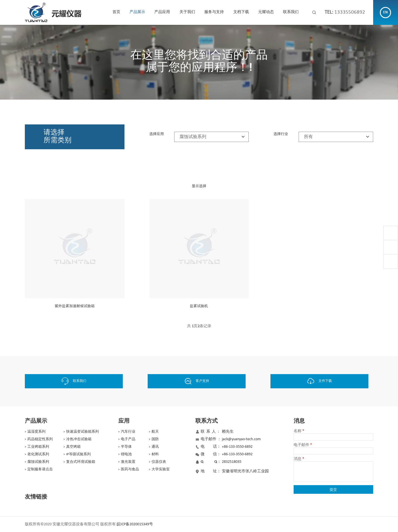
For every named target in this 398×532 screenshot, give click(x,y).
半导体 (126, 446)
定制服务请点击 (40, 469)
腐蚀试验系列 (38, 462)
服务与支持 (214, 12)
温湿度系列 (36, 431)
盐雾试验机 (199, 306)
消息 (299, 459)
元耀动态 (266, 12)
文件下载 (323, 381)
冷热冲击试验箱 (79, 439)
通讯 (155, 446)
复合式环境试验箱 (81, 462)
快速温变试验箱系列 (82, 431)
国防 (155, 439)
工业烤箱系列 (38, 446)
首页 (116, 12)
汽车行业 (128, 431)
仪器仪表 (159, 462)
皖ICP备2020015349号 (135, 524)
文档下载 (241, 12)
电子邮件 (303, 445)
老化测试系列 (38, 454)
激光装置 (128, 462)
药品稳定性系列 (40, 439)
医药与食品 (130, 469)
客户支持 (199, 381)
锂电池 (126, 454)
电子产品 (128, 439)
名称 (299, 431)
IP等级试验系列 (78, 454)
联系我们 (291, 12)
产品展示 (137, 12)
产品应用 (162, 12)
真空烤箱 (73, 446)
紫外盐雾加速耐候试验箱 (75, 306)
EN (385, 12)
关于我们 (187, 12)
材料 (155, 454)
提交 (333, 489)
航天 (155, 431)
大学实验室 (161, 469)
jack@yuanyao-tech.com (241, 439)
